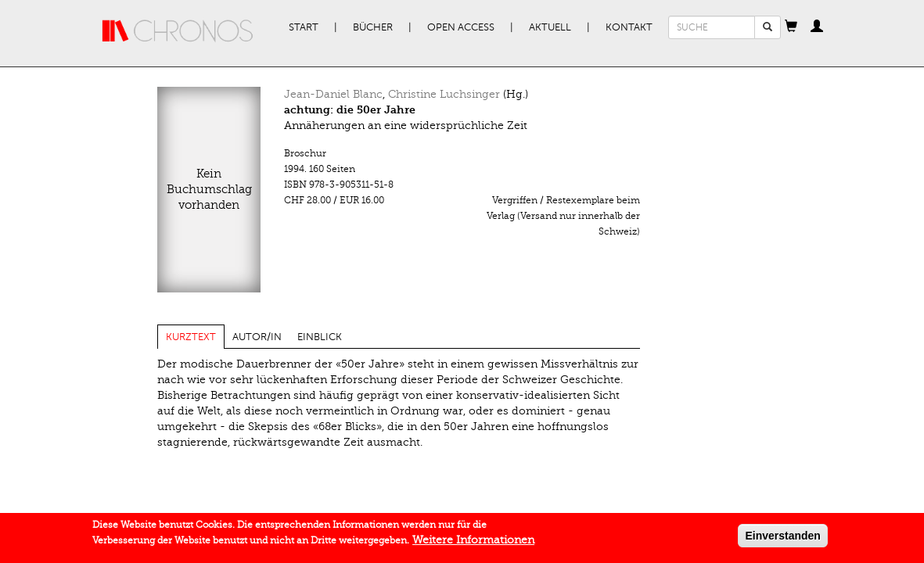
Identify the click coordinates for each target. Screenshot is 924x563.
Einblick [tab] (320, 337)
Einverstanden (782, 539)
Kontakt (629, 27)
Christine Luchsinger (444, 94)
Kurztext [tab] (191, 337)
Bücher (373, 27)
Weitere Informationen (473, 543)
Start (304, 27)
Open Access (461, 27)
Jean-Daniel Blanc (333, 94)
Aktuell (550, 27)
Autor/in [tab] (257, 337)
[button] (791, 27)
